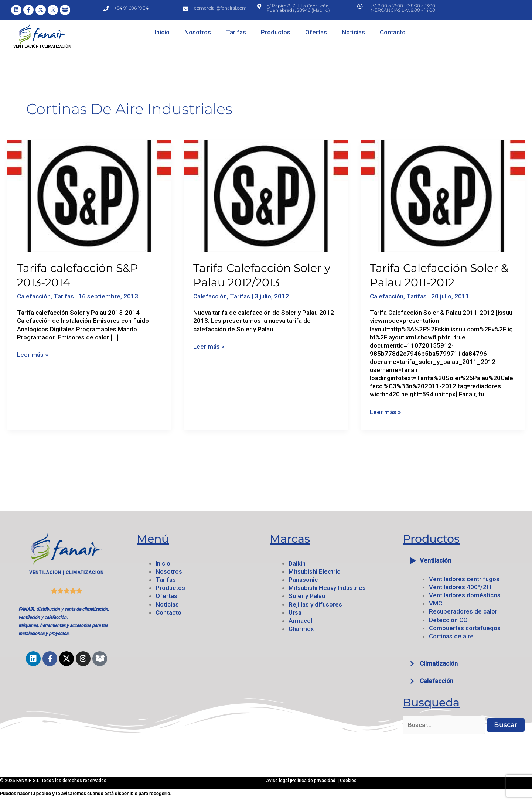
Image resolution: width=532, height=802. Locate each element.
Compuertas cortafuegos (465, 628)
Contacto (393, 32)
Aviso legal (278, 781)
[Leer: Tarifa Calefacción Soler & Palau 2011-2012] (443, 195)
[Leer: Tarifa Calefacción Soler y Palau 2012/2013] (266, 195)
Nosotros (198, 32)
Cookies (348, 781)
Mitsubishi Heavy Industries (327, 588)
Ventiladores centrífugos (464, 579)
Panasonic (303, 580)
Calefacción (34, 296)
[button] (465, 561)
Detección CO (448, 620)
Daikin (297, 563)
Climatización (439, 663)
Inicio (162, 32)
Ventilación (435, 560)
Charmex (301, 629)
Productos (276, 32)
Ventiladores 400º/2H (460, 587)
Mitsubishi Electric (314, 571)
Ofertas (316, 32)
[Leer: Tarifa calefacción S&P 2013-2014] (89, 195)
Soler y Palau (307, 596)
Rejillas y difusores (315, 604)
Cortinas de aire (451, 636)
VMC (436, 603)
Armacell (301, 621)
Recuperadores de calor (463, 611)
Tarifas (236, 32)
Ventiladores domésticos (465, 595)
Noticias (353, 32)
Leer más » (33, 354)
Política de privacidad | (316, 781)
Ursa (295, 612)
